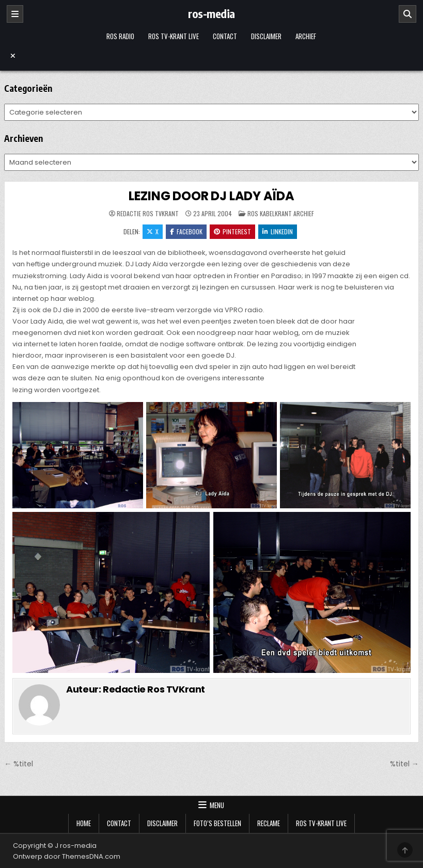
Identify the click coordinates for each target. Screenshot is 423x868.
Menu (217, 805)
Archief (306, 36)
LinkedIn (278, 231)
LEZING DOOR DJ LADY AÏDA (212, 196)
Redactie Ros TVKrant (148, 214)
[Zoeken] (408, 14)
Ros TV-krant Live (174, 36)
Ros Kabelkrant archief (281, 213)
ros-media (212, 13)
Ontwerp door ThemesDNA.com (67, 856)
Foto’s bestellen (217, 823)
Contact (225, 36)
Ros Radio (120, 36)
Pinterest (232, 231)
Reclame (269, 823)
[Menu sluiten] (212, 56)
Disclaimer (266, 36)
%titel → (404, 764)
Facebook (186, 231)
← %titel (19, 764)
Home (84, 823)
